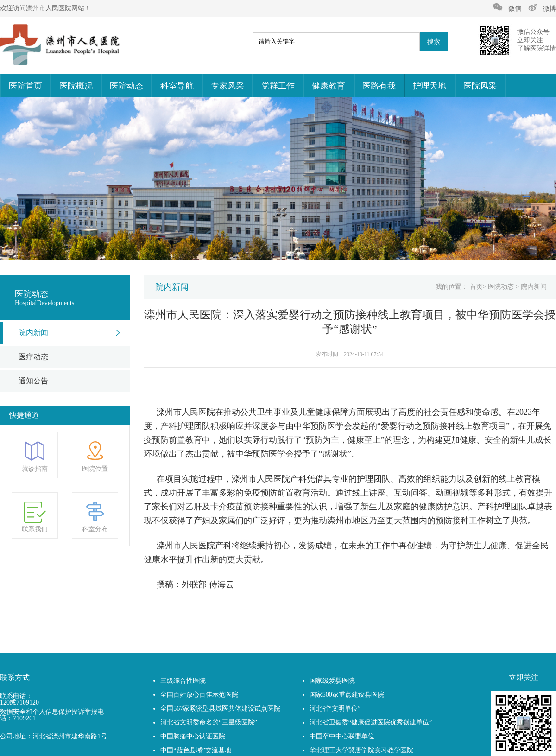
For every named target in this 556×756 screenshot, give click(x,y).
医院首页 (25, 86)
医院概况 (76, 86)
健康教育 (329, 86)
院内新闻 (33, 333)
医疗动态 (33, 357)
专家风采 (227, 86)
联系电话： (16, 696)
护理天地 (430, 86)
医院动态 (126, 86)
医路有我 (379, 86)
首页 (476, 287)
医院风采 (480, 86)
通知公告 (33, 381)
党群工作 (278, 86)
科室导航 (177, 86)
